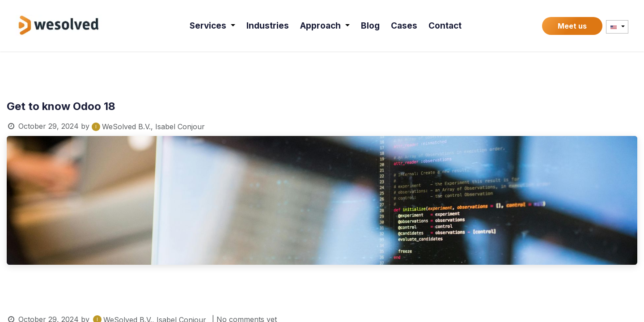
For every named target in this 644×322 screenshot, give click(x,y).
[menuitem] (212, 26)
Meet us (572, 26)
